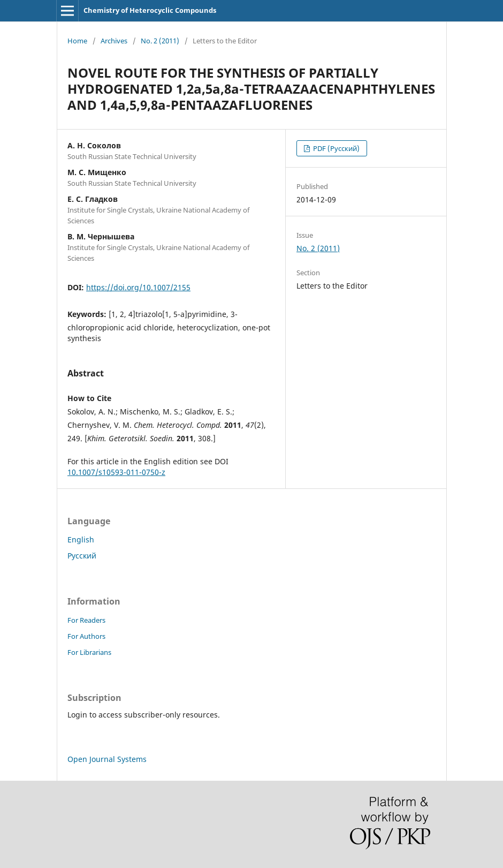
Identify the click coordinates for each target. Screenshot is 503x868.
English (81, 539)
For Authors (86, 636)
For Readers (86, 620)
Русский (82, 556)
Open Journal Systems (107, 759)
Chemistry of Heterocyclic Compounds (150, 10)
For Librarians (89, 652)
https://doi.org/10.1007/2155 (138, 287)
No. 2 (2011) (160, 41)
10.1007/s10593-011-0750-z (116, 472)
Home (77, 41)
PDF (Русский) (336, 148)
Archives (114, 41)
